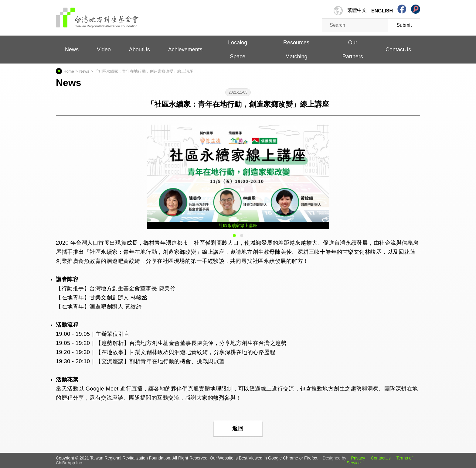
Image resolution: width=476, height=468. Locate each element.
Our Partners (353, 50)
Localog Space (238, 50)
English (382, 11)
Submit (404, 25)
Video (104, 50)
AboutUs (139, 50)
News (72, 50)
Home (69, 71)
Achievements (185, 50)
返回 (238, 428)
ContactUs (398, 50)
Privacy (358, 458)
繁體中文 (357, 10)
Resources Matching (296, 50)
